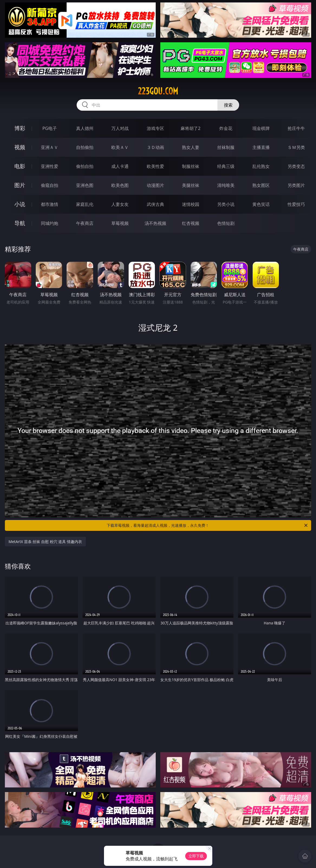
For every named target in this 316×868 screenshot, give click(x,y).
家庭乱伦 (85, 204)
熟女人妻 (191, 147)
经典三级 (226, 166)
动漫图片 (155, 185)
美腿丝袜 (191, 185)
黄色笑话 (261, 204)
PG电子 (49, 128)
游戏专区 (155, 128)
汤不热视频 (155, 223)
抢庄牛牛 (296, 128)
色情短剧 (226, 223)
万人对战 (120, 128)
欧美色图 (120, 185)
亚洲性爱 (50, 166)
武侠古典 (155, 204)
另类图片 (296, 185)
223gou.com (158, 91)
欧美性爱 (155, 166)
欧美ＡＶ (120, 147)
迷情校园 (191, 204)
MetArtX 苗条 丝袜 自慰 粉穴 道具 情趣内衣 (45, 542)
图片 (20, 185)
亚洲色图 (85, 185)
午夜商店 (85, 223)
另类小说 (226, 204)
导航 (20, 223)
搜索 (228, 105)
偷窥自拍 (50, 185)
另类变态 (296, 166)
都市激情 (50, 204)
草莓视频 (120, 223)
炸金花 (226, 128)
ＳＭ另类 (296, 147)
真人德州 (85, 128)
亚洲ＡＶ (50, 147)
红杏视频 (191, 223)
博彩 (20, 128)
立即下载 (196, 856)
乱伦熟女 (261, 166)
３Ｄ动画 (155, 147)
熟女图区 (261, 185)
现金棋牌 (261, 128)
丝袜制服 (226, 147)
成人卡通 (120, 166)
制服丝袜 (191, 166)
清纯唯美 (226, 185)
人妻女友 (120, 204)
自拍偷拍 (85, 147)
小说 (20, 204)
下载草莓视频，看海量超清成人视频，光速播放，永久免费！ (208, 525)
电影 (20, 166)
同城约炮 (50, 223)
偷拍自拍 (85, 166)
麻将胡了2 (190, 128)
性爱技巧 (296, 204)
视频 (20, 147)
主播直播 (261, 147)
